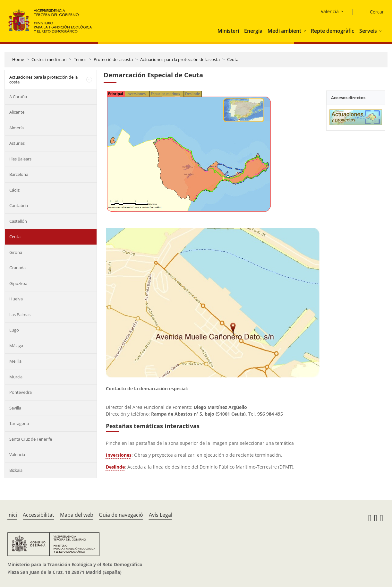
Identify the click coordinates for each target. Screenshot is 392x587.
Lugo (14, 330)
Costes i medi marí (49, 59)
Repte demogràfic (332, 31)
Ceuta (233, 59)
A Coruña (18, 97)
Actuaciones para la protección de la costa (180, 59)
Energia (253, 31)
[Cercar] (372, 12)
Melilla (15, 361)
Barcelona (19, 174)
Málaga (16, 346)
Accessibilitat (38, 515)
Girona (16, 252)
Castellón (18, 221)
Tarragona (19, 423)
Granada (17, 268)
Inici (12, 515)
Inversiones (119, 455)
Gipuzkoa (18, 283)
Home (18, 59)
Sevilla (15, 408)
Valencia (17, 454)
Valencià (330, 11)
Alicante (17, 112)
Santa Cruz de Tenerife (31, 439)
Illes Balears (20, 159)
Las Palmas (20, 315)
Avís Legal (161, 515)
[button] (305, 31)
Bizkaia (16, 470)
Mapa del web (77, 515)
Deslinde (115, 467)
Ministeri (228, 31)
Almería (17, 128)
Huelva (16, 299)
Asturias (17, 143)
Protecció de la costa (113, 59)
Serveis (368, 31)
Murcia (16, 377)
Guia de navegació (121, 515)
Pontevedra (21, 392)
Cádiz (14, 190)
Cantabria (19, 205)
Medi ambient (284, 31)
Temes (80, 59)
